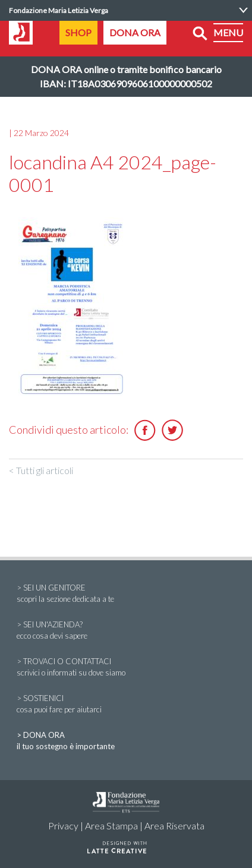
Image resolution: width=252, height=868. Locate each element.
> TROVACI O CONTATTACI (126, 668)
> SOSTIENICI (126, 705)
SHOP (78, 32)
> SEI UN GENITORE (126, 594)
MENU (228, 32)
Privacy (63, 826)
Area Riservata (174, 826)
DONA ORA (135, 32)
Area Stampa (111, 826)
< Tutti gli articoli (41, 470)
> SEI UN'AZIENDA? (126, 631)
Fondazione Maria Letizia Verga (59, 10)
